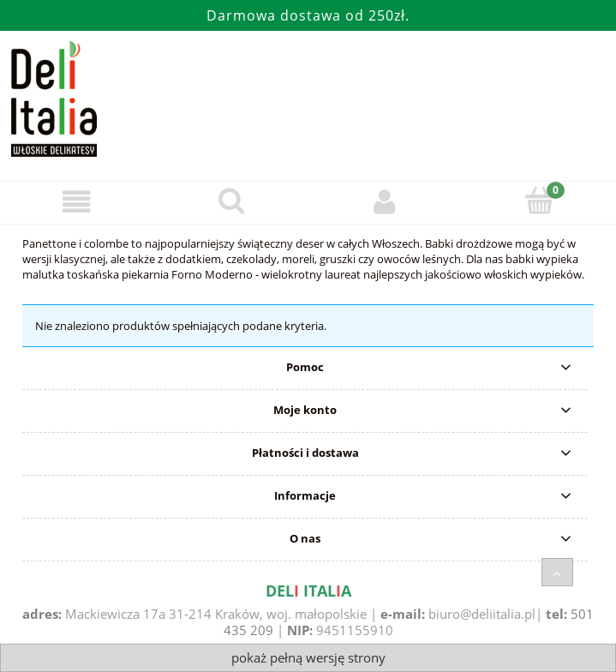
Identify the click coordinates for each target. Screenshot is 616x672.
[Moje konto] (386, 202)
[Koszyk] (539, 201)
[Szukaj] (231, 201)
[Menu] (77, 202)
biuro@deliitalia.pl (482, 614)
